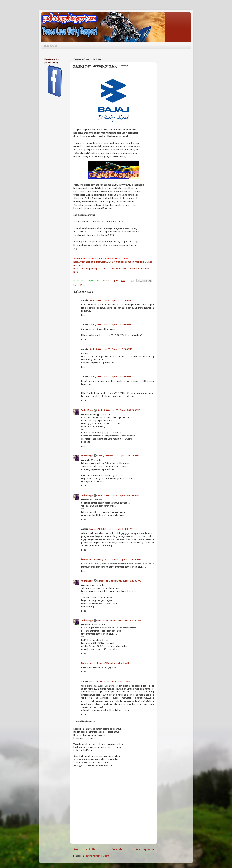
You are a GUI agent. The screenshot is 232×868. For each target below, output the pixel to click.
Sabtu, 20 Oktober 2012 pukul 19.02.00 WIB (111, 349)
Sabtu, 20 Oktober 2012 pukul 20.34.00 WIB (119, 456)
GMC (83, 663)
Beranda (51, 46)
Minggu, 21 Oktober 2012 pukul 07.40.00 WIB (119, 559)
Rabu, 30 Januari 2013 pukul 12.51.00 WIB (110, 681)
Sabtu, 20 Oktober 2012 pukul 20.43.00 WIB (119, 495)
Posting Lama (145, 849)
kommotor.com (89, 559)
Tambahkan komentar (85, 721)
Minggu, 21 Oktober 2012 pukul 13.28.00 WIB (119, 581)
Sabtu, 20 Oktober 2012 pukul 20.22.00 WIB (119, 410)
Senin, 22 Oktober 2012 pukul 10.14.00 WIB (108, 663)
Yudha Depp (87, 410)
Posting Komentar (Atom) (97, 856)
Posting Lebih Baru (86, 849)
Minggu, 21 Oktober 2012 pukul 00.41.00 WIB (111, 529)
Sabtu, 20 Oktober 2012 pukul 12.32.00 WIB (111, 300)
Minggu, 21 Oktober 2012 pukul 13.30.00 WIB (119, 620)
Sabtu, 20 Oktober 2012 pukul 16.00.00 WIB (111, 325)
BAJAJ (82, 285)
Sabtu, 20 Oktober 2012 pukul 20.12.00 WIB (111, 377)
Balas (84, 315)
